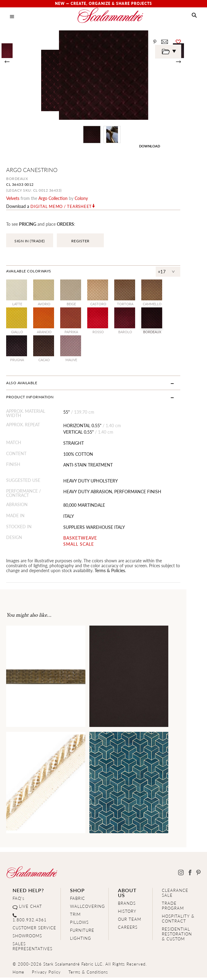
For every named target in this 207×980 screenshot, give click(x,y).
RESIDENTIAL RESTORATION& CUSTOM (177, 932)
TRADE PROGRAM (173, 903)
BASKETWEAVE (86, 536)
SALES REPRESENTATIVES (33, 944)
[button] (194, 15)
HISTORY (127, 909)
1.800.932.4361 (30, 918)
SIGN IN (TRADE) (30, 241)
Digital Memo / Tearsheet (61, 206)
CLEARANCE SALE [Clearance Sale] (175, 890)
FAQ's (19, 896)
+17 (182, 271)
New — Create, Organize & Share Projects (103, 4)
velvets (13, 198)
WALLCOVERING (88, 904)
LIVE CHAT (31, 904)
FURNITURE (82, 928)
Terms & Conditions (88, 970)
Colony (81, 198)
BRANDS (127, 901)
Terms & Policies (65, 568)
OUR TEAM (130, 917)
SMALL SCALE (85, 542)
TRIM (75, 912)
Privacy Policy (46, 970)
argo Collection (53, 198)
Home (18, 970)
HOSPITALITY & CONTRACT (178, 916)
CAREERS (128, 925)
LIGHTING (81, 936)
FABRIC (78, 896)
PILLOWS (79, 920)
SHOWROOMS (27, 933)
